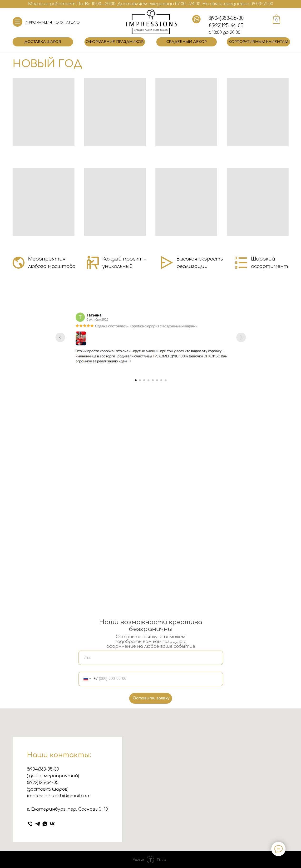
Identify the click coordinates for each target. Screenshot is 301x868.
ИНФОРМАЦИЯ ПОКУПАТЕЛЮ (52, 23)
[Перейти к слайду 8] (166, 380)
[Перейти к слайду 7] (161, 380)
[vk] (52, 824)
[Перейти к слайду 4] (148, 380)
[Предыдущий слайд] (60, 337)
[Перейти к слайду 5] (153, 380)
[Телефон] (30, 824)
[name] (151, 658)
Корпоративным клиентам (258, 42)
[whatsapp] (45, 824)
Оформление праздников (115, 42)
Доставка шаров (43, 42)
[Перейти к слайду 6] (157, 380)
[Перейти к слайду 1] (136, 380)
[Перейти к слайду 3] (144, 380)
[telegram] (37, 824)
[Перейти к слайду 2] (140, 380)
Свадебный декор (186, 42)
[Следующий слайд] (241, 337)
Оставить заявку (151, 698)
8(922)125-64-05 (226, 26)
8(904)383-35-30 (226, 18)
